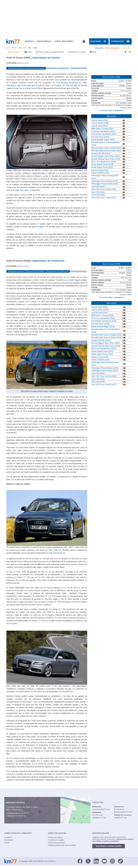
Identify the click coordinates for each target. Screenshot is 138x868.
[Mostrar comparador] (121, 41)
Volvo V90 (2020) (98, 195)
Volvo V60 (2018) (98, 187)
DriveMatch (9, 840)
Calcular (129, 83)
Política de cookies (55, 837)
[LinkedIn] (96, 861)
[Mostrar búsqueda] (99, 41)
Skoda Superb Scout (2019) (102, 167)
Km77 (13, 41)
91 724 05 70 (24, 813)
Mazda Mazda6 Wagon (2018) (103, 140)
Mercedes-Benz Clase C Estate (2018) (106, 148)
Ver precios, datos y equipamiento (111, 110)
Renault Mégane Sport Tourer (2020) (106, 156)
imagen (41, 227)
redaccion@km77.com (101, 809)
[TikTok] (120, 861)
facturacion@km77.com (123, 812)
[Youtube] (104, 861)
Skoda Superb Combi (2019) (102, 164)
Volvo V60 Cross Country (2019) (104, 189)
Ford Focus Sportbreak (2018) (103, 131)
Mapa (20, 810)
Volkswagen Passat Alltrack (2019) (105, 181)
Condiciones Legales (56, 840)
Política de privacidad (56, 843)
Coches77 (8, 837)
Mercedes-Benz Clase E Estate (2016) (106, 151)
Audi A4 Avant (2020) (99, 120)
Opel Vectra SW (33, 88)
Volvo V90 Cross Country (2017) (104, 198)
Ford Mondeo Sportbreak (67, 83)
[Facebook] (80, 861)
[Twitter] (88, 861)
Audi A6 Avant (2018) (99, 126)
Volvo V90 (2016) (98, 192)
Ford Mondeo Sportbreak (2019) (104, 134)
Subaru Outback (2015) (100, 173)
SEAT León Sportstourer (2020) (103, 162)
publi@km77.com (99, 818)
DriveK (7, 843)
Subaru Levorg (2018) (100, 170)
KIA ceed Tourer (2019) (100, 137)
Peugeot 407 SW (62, 85)
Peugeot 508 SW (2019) (101, 153)
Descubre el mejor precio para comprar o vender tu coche (47, 391)
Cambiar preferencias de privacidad (62, 845)
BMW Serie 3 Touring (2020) (102, 128)
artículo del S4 (59, 553)
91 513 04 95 (20, 816)
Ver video (25, 190)
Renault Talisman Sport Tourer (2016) (106, 159)
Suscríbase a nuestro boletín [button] (109, 846)
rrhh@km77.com (120, 818)
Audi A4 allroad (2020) (100, 123)
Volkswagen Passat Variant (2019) (105, 184)
